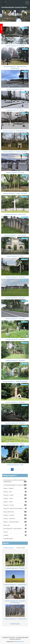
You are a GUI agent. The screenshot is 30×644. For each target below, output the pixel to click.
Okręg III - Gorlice (15, 495)
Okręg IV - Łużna (15, 498)
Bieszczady (15, 525)
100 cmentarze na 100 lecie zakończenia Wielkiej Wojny (15, 481)
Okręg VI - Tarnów (15, 505)
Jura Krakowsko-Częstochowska (15, 529)
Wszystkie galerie (8, 539)
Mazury (15, 532)
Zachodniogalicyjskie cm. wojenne (15, 485)
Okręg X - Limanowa (15, 518)
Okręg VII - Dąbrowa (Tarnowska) (15, 508)
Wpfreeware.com (19, 642)
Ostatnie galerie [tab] (21, 548)
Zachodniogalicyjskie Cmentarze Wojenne (14, 7)
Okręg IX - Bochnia (15, 515)
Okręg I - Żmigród (15, 488)
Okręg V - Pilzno (15, 502)
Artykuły (15, 535)
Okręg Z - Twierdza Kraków (15, 522)
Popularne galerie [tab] (8, 548)
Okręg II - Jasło (15, 492)
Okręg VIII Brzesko (15, 512)
